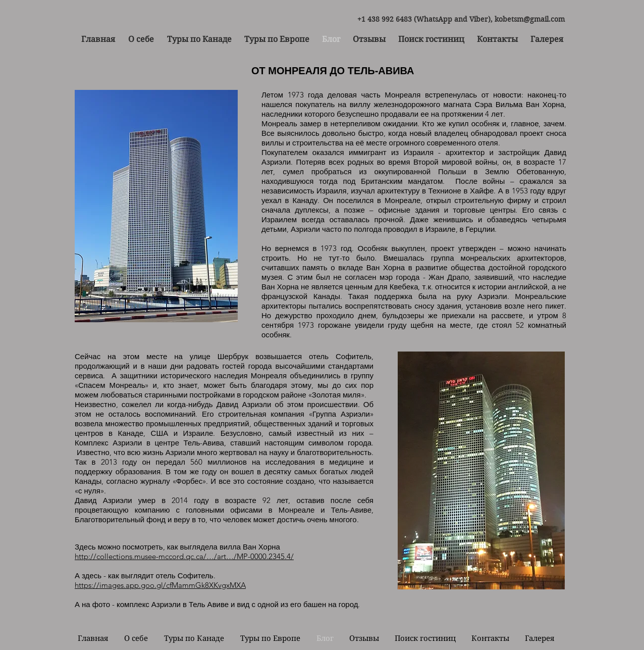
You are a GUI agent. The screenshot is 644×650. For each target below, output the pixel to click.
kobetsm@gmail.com (530, 19)
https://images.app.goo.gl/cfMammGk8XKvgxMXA (160, 585)
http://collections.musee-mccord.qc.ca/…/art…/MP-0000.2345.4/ (184, 556)
